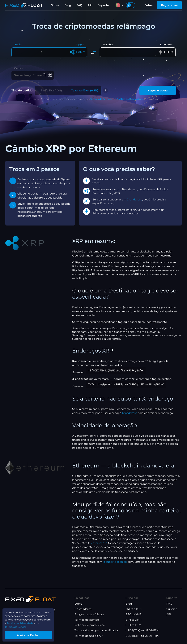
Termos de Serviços (101, 100)
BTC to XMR (134, 614)
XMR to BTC (134, 609)
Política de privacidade (90, 625)
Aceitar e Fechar (32, 635)
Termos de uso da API (89, 636)
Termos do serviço (87, 620)
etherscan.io (99, 544)
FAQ (79, 5)
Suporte (103, 5)
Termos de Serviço (18, 626)
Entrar (149, 5)
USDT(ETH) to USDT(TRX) (142, 636)
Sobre (55, 5)
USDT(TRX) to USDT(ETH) (142, 630)
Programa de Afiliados (89, 614)
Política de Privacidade (130, 100)
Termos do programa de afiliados (97, 630)
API (90, 5)
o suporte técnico (115, 563)
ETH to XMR (133, 620)
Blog (68, 5)
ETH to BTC (133, 625)
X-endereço (135, 201)
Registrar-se (169, 5)
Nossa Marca (83, 609)
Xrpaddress (130, 414)
